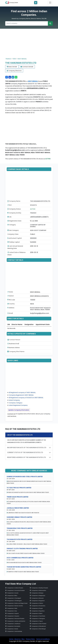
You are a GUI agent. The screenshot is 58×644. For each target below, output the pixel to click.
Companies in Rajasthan (38, 611)
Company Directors (15, 71)
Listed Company (14, 400)
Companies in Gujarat (13, 613)
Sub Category (13, 230)
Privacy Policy (30, 639)
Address (11, 308)
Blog (23, 639)
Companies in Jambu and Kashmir (16, 621)
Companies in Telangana (38, 619)
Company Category (16, 403)
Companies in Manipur (37, 593)
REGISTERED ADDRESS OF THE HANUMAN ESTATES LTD (27, 457)
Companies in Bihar (12, 596)
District (11, 296)
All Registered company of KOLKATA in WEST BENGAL (26, 398)
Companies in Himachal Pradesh (16, 619)
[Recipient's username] (27, 23)
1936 (14, 59)
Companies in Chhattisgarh (14, 601)
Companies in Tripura (37, 621)
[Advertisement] (29, 45)
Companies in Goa (12, 611)
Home (11, 639)
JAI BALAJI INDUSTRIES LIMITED (18, 508)
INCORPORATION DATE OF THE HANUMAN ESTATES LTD (27, 448)
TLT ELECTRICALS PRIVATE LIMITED (19, 488)
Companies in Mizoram (38, 598)
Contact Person (14, 340)
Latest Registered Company (18, 405)
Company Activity (14, 213)
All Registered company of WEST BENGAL (22, 392)
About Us (17, 639)
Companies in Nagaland (38, 601)
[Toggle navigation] (50, 3)
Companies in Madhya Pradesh (40, 588)
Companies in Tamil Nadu (38, 616)
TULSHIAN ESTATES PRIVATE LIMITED (20, 539)
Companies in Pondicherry (38, 606)
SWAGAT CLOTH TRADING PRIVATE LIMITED (22, 549)
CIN (9, 217)
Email (10, 313)
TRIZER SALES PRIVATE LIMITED (18, 497)
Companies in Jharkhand (14, 624)
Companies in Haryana (13, 616)
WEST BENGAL (22, 59)
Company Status (14, 209)
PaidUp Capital (13, 242)
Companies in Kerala (13, 629)
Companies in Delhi (12, 608)
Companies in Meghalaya (38, 596)
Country (11, 304)
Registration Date (14, 221)
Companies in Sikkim (37, 613)
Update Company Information (19, 410)
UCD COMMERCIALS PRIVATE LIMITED (20, 558)
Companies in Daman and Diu (15, 606)
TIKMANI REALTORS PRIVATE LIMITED (20, 528)
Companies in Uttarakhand (39, 626)
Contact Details (28, 67)
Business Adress (14, 348)
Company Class (13, 234)
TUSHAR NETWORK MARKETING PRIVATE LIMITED (24, 567)
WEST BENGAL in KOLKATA (39, 296)
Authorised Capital (15, 238)
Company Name (14, 201)
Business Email (13, 344)
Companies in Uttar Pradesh (39, 624)
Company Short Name (16, 352)
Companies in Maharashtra (39, 590)
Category (12, 225)
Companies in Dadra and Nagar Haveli (17, 603)
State (10, 292)
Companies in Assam (13, 593)
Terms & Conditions (43, 639)
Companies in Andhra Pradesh (15, 588)
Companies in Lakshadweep (15, 631)
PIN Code (11, 300)
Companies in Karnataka (14, 626)
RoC (10, 205)
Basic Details (13, 67)
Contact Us (11, 414)
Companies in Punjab (37, 608)
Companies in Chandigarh (14, 598)
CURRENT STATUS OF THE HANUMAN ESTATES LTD (25, 452)
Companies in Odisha (37, 603)
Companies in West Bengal (39, 629)
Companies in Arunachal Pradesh (16, 590)
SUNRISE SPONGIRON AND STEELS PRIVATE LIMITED (25, 477)
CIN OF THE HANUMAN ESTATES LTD (20, 435)
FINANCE (8, 59)
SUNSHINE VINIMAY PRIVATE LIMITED (19, 517)
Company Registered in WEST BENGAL (21, 395)
